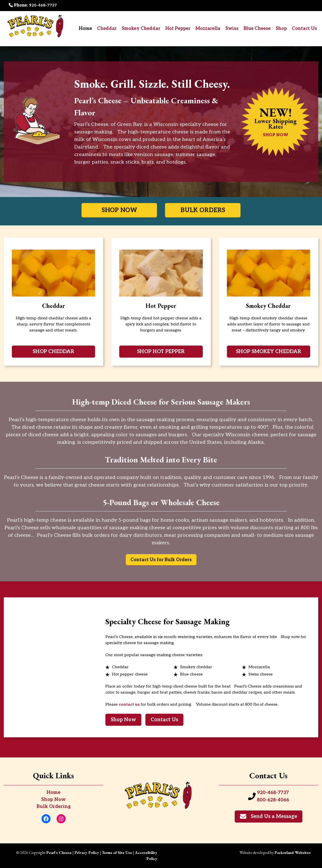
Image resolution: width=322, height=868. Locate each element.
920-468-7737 (273, 793)
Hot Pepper (178, 29)
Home (85, 29)
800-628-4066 (273, 800)
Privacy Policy (87, 853)
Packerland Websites (293, 853)
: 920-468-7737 (33, 5)
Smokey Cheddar (141, 29)
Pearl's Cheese (59, 853)
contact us (129, 705)
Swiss (232, 29)
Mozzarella (208, 29)
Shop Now (53, 800)
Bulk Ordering (54, 807)
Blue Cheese (257, 29)
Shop (281, 29)
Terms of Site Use (117, 853)
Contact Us (304, 29)
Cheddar (107, 29)
